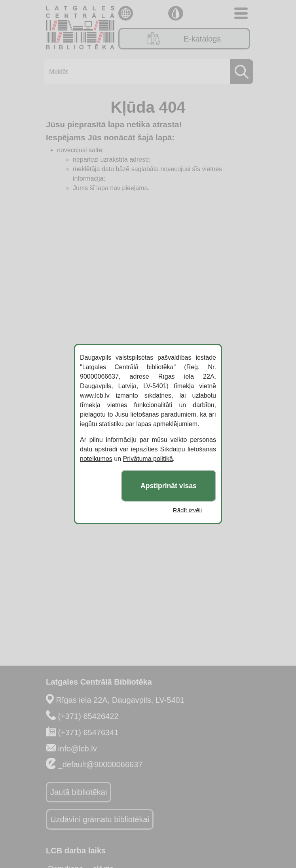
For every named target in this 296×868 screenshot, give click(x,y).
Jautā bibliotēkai (79, 792)
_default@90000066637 (101, 764)
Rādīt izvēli (187, 510)
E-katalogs (184, 39)
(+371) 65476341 (88, 732)
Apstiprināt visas (169, 486)
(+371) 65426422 (88, 716)
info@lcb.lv (78, 749)
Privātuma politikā (148, 459)
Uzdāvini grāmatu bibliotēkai (100, 819)
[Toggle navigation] (241, 13)
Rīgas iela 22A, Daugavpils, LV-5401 (120, 700)
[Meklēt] (146, 72)
